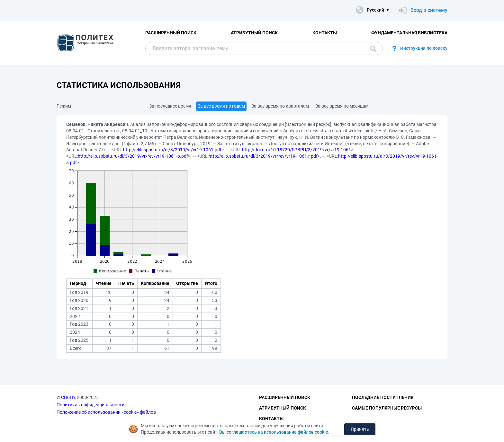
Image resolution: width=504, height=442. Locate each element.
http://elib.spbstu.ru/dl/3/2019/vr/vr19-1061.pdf (172, 150)
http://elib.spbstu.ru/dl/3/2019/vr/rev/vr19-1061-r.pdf (263, 156)
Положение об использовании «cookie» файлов (106, 412)
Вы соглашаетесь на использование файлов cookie (274, 432)
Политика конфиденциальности (90, 405)
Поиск (373, 49)
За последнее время (170, 106)
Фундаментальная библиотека (409, 33)
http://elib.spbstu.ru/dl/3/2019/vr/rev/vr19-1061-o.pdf (133, 156)
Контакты (325, 33)
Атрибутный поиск (254, 33)
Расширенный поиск (171, 33)
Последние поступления (383, 397)
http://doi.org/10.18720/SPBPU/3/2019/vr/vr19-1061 (297, 150)
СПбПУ (68, 397)
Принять (360, 429)
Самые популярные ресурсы (387, 408)
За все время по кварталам (280, 106)
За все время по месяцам (342, 106)
